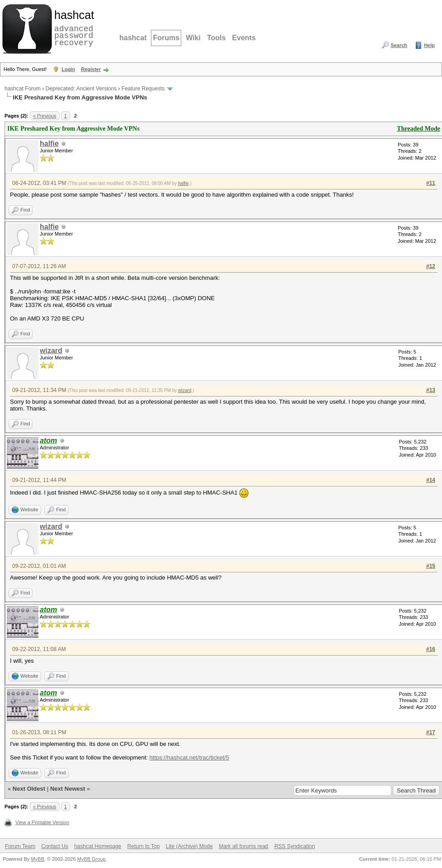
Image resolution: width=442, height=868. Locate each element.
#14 (431, 480)
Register (91, 69)
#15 (431, 566)
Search (399, 45)
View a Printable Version (42, 822)
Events (244, 38)
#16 (431, 649)
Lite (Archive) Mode (189, 846)
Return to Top (144, 846)
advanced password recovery (72, 28)
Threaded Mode (418, 129)
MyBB (37, 859)
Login (68, 69)
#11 (431, 183)
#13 (431, 390)
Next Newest (68, 789)
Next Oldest (29, 789)
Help (429, 45)
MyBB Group (92, 859)
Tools (216, 38)
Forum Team (20, 846)
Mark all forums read (243, 846)
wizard (51, 351)
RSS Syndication (295, 846)
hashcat (133, 38)
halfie (49, 144)
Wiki (193, 38)
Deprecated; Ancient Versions (81, 89)
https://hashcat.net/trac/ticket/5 (189, 757)
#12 (431, 266)
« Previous (45, 116)
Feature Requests (143, 89)
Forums (166, 38)
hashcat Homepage (98, 846)
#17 (431, 732)
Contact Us (54, 846)
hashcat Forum (23, 89)
